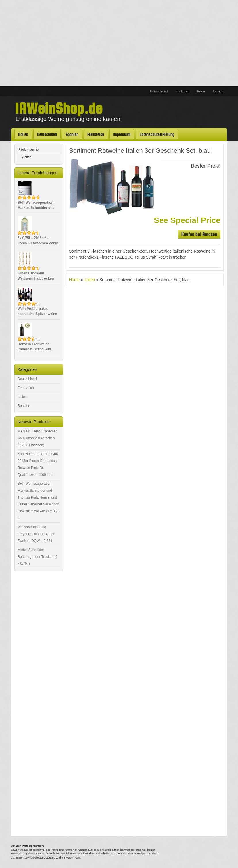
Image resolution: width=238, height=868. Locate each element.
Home (74, 280)
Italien (200, 91)
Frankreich (182, 91)
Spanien (218, 91)
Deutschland (159, 91)
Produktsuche (28, 150)
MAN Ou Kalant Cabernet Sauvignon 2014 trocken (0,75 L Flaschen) (37, 438)
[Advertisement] (119, 43)
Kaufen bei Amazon (199, 234)
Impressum (122, 134)
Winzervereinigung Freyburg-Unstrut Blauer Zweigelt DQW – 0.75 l (36, 534)
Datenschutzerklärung (157, 134)
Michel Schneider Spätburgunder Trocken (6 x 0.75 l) (38, 557)
